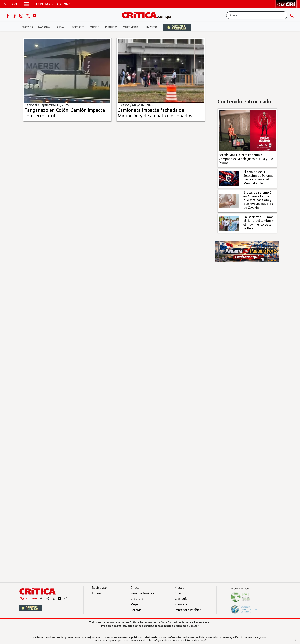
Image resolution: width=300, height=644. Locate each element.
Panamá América (143, 593)
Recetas (136, 610)
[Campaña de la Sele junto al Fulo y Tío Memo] (247, 130)
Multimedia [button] (131, 27)
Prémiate (181, 604)
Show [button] (60, 27)
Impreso (152, 27)
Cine (178, 593)
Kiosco (179, 588)
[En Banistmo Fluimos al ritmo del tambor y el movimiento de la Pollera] (229, 223)
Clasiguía (181, 599)
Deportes (78, 27)
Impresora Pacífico (188, 610)
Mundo (95, 27)
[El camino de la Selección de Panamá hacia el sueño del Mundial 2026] (229, 178)
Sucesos (28, 27)
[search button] (292, 15)
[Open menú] (26, 4)
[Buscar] (257, 15)
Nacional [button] (45, 27)
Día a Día (137, 599)
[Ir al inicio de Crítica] (149, 15)
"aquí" (203, 640)
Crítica (135, 588)
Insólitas (111, 27)
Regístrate (99, 588)
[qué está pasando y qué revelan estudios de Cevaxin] (229, 201)
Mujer (134, 604)
